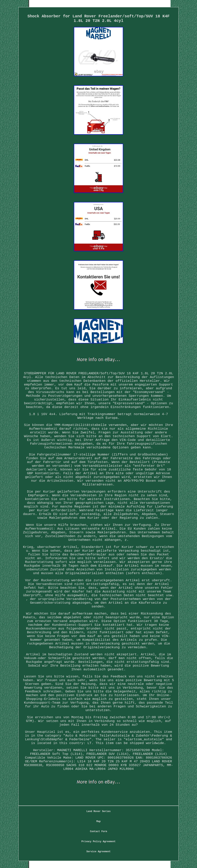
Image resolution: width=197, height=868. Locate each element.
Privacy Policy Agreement (99, 842)
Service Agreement (98, 852)
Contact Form (98, 832)
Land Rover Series (98, 811)
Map (98, 821)
